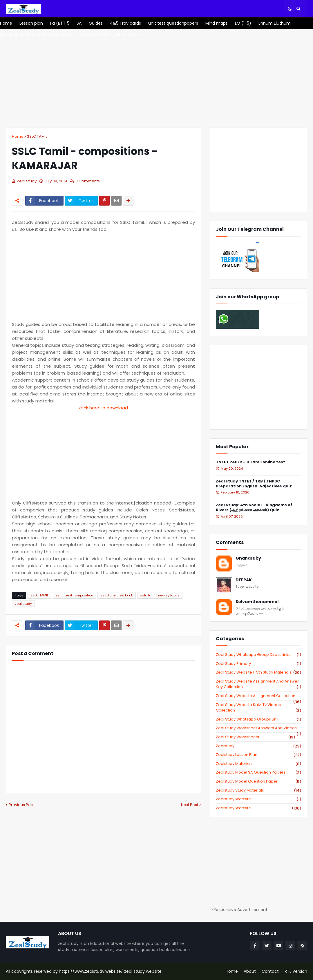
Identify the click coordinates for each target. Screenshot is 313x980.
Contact (270, 971)
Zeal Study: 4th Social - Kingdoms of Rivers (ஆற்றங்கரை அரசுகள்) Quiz (254, 508)
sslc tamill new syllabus (160, 595)
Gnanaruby (248, 558)
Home (18, 136)
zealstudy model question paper (258, 781)
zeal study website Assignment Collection (258, 696)
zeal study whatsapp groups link (258, 719)
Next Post (190, 805)
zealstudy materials (258, 764)
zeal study (23, 604)
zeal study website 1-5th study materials (258, 672)
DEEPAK (244, 580)
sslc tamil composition (74, 595)
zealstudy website (258, 799)
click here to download (104, 408)
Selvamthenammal (257, 602)
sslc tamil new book (117, 595)
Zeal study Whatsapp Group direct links (258, 655)
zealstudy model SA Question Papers (258, 772)
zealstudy (258, 746)
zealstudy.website (258, 808)
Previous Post (21, 805)
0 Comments (88, 181)
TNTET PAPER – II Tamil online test (250, 462)
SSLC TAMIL (37, 136)
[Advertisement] (156, 78)
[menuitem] (6, 23)
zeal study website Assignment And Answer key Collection (258, 684)
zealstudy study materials (258, 790)
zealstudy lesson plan (258, 755)
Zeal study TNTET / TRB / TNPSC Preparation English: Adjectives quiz (254, 484)
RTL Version (296, 971)
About (250, 971)
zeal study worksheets (255, 737)
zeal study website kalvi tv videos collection (258, 708)
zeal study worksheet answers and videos (258, 728)
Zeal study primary (258, 664)
